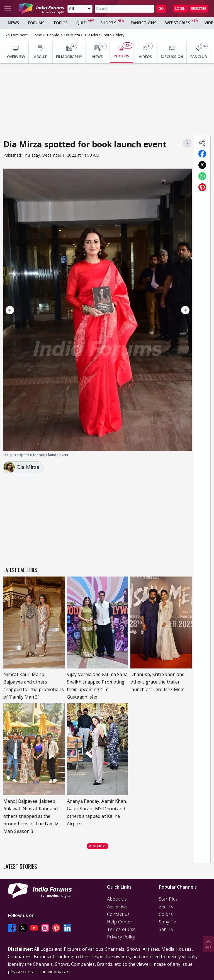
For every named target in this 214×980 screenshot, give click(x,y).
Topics (60, 23)
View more (98, 846)
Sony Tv (167, 922)
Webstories (178, 23)
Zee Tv (166, 907)
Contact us (118, 914)
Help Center (120, 922)
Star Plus (168, 899)
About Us (117, 899)
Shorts (108, 23)
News (13, 23)
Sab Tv (166, 929)
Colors (166, 914)
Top (208, 944)
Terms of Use (121, 929)
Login (180, 8)
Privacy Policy (121, 937)
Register (199, 8)
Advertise (117, 907)
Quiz (81, 23)
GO (161, 8)
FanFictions (144, 23)
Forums (36, 23)
